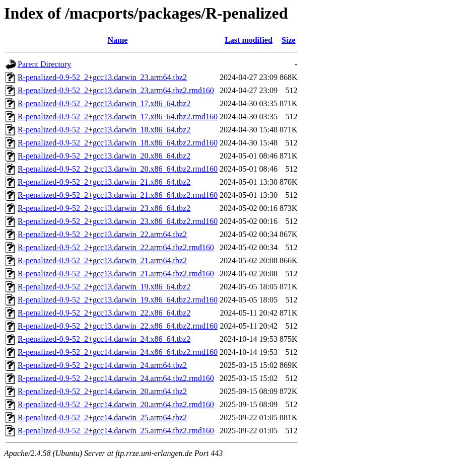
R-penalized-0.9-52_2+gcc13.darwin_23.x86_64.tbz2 (104, 208)
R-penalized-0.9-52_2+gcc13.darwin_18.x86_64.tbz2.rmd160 (118, 143)
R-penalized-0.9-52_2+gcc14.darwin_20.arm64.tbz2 (102, 391)
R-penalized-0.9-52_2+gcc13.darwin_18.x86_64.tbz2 (104, 130)
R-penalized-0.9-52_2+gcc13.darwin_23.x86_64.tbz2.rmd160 (118, 221)
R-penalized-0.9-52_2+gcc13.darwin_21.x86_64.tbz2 (104, 182)
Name (117, 40)
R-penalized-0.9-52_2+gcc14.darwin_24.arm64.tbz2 (102, 365)
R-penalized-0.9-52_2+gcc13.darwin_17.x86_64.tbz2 (104, 103)
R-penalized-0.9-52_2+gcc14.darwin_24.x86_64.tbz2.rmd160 (118, 352)
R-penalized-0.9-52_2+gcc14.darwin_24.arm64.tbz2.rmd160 (116, 378)
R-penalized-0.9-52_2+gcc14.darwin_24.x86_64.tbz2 (104, 339)
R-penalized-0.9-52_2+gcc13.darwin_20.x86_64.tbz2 (104, 156)
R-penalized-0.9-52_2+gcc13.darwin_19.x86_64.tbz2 (104, 287)
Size (289, 40)
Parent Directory (44, 64)
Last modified (249, 40)
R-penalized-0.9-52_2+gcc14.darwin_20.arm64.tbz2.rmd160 (116, 404)
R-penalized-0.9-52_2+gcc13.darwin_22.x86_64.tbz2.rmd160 (118, 326)
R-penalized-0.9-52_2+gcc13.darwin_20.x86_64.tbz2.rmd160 (118, 169)
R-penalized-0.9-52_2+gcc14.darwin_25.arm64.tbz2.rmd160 (116, 431)
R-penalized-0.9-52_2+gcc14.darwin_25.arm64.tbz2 (102, 417)
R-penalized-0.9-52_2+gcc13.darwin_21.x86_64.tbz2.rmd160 (118, 195)
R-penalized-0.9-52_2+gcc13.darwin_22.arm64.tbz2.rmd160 (116, 247)
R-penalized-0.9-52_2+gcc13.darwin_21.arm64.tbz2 (102, 260)
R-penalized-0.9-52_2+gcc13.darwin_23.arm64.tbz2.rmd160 (116, 90)
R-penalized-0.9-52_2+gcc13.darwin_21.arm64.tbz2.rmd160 (116, 274)
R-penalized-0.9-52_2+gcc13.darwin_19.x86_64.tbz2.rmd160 (118, 300)
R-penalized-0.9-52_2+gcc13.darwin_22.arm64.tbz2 (102, 234)
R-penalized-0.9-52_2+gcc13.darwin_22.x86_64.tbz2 (104, 313)
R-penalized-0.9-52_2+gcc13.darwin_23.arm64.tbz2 (102, 77)
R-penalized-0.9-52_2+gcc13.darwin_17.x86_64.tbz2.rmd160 (118, 117)
